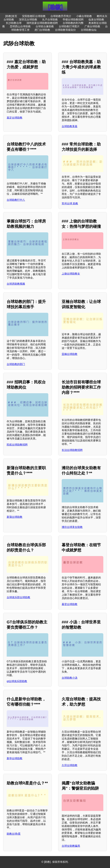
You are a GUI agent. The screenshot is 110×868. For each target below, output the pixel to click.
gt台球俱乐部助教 (17, 681)
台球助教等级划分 (65, 30)
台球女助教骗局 (71, 846)
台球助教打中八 (16, 200)
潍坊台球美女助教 (72, 527)
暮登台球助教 (70, 604)
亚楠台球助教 (70, 354)
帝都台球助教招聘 (73, 20)
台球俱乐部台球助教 (18, 597)
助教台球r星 (14, 834)
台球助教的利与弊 (73, 23)
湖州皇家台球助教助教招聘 (42, 23)
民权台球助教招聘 (17, 445)
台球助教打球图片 (69, 26)
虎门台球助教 (42, 30)
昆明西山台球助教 (20, 26)
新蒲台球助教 (15, 517)
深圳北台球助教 (28, 20)
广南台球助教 (92, 26)
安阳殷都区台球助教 (34, 16)
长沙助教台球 (14, 23)
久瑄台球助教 (70, 765)
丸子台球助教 (50, 20)
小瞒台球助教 (84, 16)
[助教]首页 (11, 16)
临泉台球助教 (96, 20)
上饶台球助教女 (71, 274)
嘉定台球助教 (15, 118)
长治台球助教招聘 (72, 450)
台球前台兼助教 (45, 26)
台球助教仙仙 (89, 30)
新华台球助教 (15, 758)
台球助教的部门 (16, 364)
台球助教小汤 (70, 678)
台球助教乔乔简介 (61, 16)
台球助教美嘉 (70, 126)
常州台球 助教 (70, 203)
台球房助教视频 (16, 284)
